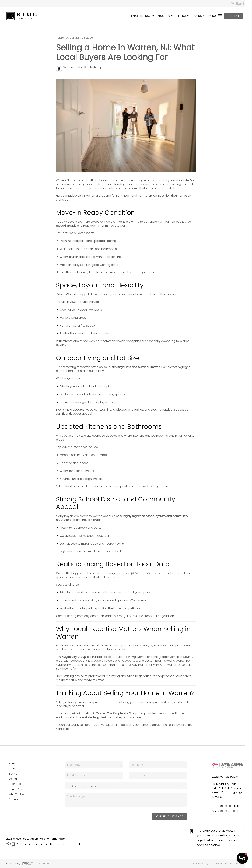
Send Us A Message (169, 816)
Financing (15, 784)
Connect (14, 799)
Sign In (238, 4)
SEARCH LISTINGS (142, 16)
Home (13, 764)
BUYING (199, 16)
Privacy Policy (200, 864)
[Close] (244, 830)
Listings (13, 769)
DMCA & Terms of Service (227, 864)
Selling (13, 779)
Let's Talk (234, 16)
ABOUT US (165, 16)
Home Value (17, 789)
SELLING (183, 16)
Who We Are (16, 794)
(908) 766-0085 (230, 811)
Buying (13, 774)
